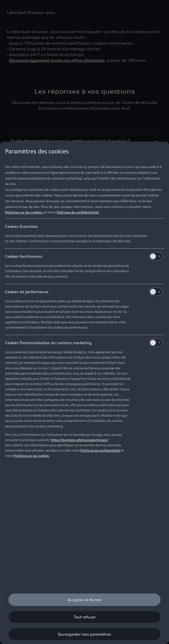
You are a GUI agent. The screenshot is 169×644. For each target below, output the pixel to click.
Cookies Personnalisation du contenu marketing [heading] (84, 343)
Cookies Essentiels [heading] (22, 226)
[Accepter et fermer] (84, 600)
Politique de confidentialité (78, 212)
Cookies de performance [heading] (84, 292)
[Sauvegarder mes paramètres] (84, 634)
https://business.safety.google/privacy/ (79, 440)
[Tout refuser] (84, 617)
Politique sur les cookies (24, 212)
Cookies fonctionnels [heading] (84, 256)
